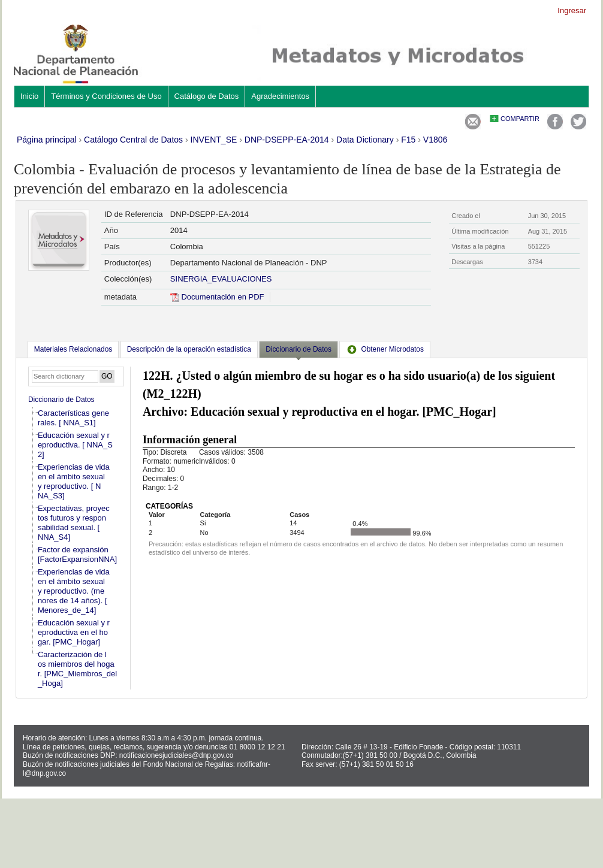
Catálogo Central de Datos (133, 140)
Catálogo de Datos (207, 96)
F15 (408, 140)
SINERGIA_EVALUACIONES (221, 279)
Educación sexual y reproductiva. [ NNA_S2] (75, 445)
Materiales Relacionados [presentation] (73, 349)
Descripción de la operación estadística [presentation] (189, 349)
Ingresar (572, 10)
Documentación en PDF (217, 297)
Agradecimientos (280, 96)
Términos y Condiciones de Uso (106, 96)
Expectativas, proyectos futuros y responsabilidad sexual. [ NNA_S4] (74, 523)
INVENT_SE (214, 140)
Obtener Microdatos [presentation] (385, 349)
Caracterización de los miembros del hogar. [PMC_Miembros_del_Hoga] (77, 669)
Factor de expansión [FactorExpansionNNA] (77, 554)
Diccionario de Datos (61, 400)
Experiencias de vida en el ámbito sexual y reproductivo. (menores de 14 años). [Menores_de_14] (74, 591)
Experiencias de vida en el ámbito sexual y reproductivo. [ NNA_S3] (74, 481)
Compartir (520, 119)
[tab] (73, 349)
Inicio (29, 96)
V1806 (435, 140)
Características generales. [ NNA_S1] (73, 418)
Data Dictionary (365, 140)
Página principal (47, 140)
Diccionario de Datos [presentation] (299, 349)
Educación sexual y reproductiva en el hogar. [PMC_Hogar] (74, 632)
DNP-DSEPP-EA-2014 (287, 140)
